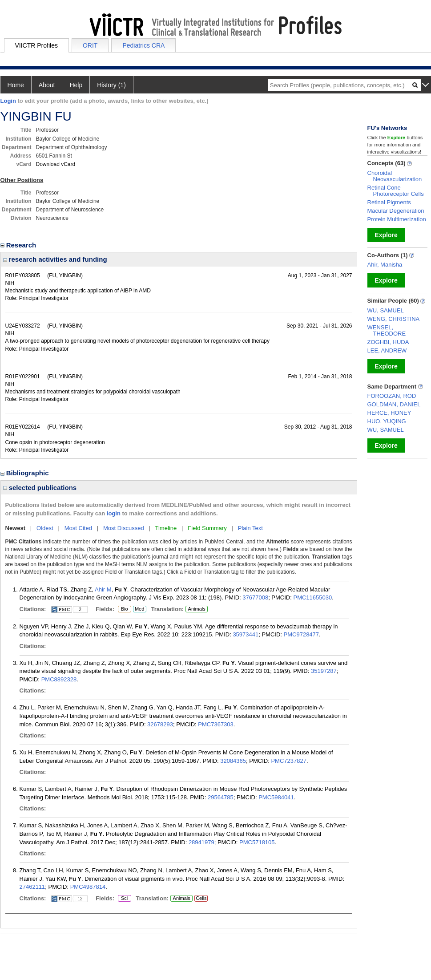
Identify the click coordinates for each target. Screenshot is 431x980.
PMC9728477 (302, 634)
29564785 (221, 797)
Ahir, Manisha (385, 265)
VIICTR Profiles (36, 45)
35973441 (246, 634)
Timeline (166, 528)
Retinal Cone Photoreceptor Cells (396, 191)
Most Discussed (124, 528)
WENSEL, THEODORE (387, 330)
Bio (123, 609)
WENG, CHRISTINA (394, 319)
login (114, 513)
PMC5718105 (257, 842)
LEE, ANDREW (387, 350)
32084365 (233, 761)
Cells (201, 898)
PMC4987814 (88, 887)
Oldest (45, 528)
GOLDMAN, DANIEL (394, 404)
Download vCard (56, 164)
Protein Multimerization (397, 219)
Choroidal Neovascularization (395, 176)
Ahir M (103, 589)
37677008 (255, 597)
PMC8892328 (59, 679)
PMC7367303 (216, 724)
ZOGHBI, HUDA (388, 342)
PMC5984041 (276, 797)
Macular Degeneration (396, 211)
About (47, 85)
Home (16, 85)
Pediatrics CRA (143, 45)
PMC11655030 (312, 597)
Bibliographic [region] (26, 473)
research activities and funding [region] (55, 259)
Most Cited (78, 528)
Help (76, 85)
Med (139, 609)
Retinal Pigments (389, 202)
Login (8, 101)
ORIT (90, 45)
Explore (386, 235)
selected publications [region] (40, 488)
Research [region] (19, 245)
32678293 (160, 724)
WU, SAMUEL (386, 310)
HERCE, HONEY (389, 413)
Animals (197, 609)
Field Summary (207, 528)
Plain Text (250, 528)
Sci (123, 899)
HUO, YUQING (387, 421)
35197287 (324, 671)
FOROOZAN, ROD (392, 396)
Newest (16, 528)
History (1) (111, 85)
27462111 (32, 887)
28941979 (201, 842)
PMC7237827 (289, 761)
